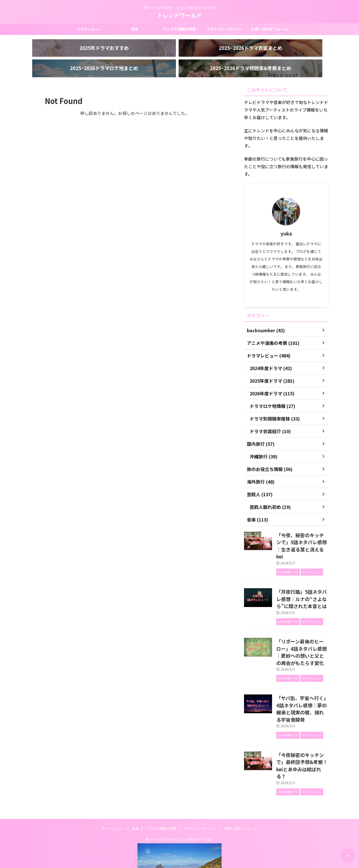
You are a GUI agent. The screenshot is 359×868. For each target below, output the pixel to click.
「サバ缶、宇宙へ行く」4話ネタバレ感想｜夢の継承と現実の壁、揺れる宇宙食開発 (302, 678)
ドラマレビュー (90, 29)
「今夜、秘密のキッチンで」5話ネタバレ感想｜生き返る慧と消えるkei (302, 531)
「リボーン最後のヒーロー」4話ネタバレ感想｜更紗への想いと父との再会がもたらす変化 (302, 628)
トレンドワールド (179, 15)
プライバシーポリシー (224, 29)
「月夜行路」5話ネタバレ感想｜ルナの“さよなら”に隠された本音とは (302, 578)
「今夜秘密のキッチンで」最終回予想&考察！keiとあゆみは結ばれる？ (302, 726)
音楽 (135, 29)
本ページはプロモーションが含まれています (179, 795)
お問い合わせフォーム (269, 29)
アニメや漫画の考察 (179, 29)
